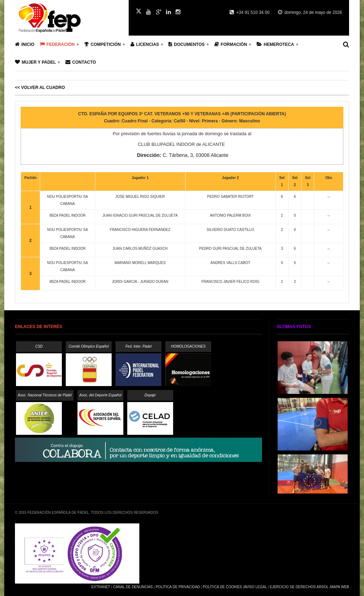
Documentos (186, 44)
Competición (103, 44)
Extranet (101, 587)
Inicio (25, 44)
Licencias (145, 44)
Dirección (148, 155)
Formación (231, 44)
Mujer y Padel (35, 62)
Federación (57, 44)
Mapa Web (340, 587)
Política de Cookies (223, 587)
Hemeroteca (275, 44)
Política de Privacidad (178, 587)
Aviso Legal (255, 587)
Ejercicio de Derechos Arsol (299, 587)
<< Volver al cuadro (40, 88)
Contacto (81, 62)
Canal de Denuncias (133, 587)
